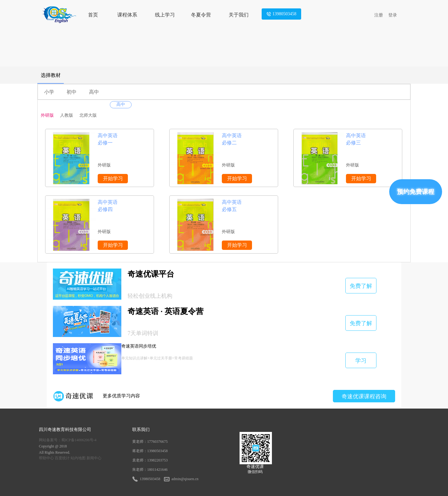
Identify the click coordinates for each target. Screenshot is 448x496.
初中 (72, 92)
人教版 (67, 115)
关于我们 (239, 15)
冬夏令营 (201, 15)
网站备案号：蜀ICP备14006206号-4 (68, 440)
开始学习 (113, 178)
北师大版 (88, 115)
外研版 (47, 115)
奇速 (52, 429)
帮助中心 (46, 458)
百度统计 (62, 458)
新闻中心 (94, 458)
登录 (393, 15)
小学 (49, 92)
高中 (94, 92)
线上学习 (165, 15)
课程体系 (127, 15)
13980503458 (281, 14)
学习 (361, 361)
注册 (379, 15)
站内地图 (78, 458)
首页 (93, 15)
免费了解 (361, 286)
